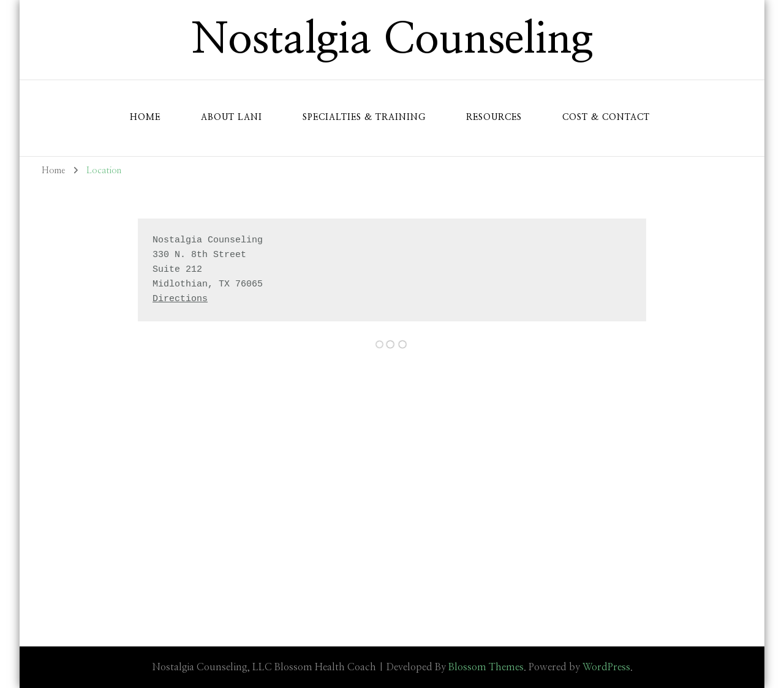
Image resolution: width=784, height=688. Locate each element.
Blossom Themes (486, 667)
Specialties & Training (364, 118)
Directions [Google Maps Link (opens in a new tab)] (180, 299)
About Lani (232, 118)
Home (145, 118)
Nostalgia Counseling (392, 40)
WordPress (606, 667)
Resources (494, 118)
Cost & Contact (606, 118)
